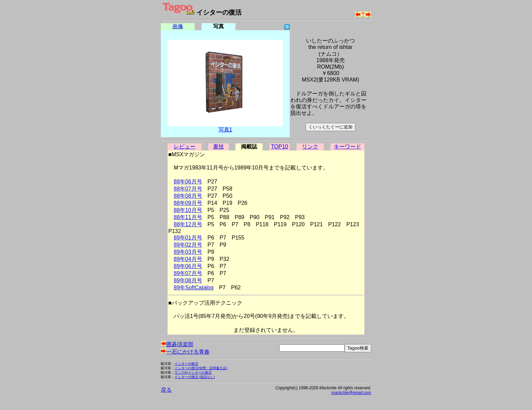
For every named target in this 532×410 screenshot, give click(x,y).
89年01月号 (188, 238)
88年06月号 (188, 182)
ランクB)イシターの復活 (193, 372)
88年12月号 (188, 224)
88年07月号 (188, 189)
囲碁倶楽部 (177, 344)
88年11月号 (188, 217)
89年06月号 (188, 266)
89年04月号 (188, 259)
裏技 (218, 147)
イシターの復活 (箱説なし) (195, 377)
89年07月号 (188, 273)
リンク (310, 147)
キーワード (347, 147)
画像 (178, 26)
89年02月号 (188, 245)
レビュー (185, 147)
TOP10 (280, 147)
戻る (166, 390)
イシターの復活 (186, 364)
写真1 (225, 130)
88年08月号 (188, 196)
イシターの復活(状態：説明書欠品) (201, 368)
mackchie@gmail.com (351, 393)
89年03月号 (188, 252)
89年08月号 (188, 280)
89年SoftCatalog (194, 288)
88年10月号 (188, 210)
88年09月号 (188, 203)
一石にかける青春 (185, 352)
